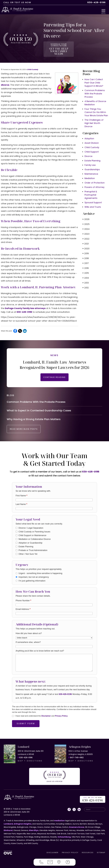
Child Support (92, 147)
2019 (86, 249)
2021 (86, 239)
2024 (86, 224)
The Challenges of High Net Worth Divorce (94, 118)
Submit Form (26, 725)
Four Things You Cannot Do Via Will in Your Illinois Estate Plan (96, 107)
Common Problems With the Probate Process (95, 89)
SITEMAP (101, 852)
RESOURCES (88, 852)
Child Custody (33, 65)
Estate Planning (92, 156)
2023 (86, 229)
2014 (86, 273)
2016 (86, 263)
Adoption (89, 134)
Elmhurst (8, 830)
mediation (59, 820)
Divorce (88, 151)
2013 (86, 278)
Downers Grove (77, 827)
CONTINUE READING (54, 372)
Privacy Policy (61, 717)
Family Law (90, 160)
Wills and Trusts (93, 202)
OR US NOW (93, 799)
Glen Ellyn (34, 830)
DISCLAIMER (53, 852)
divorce (5, 80)
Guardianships (92, 165)
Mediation (90, 173)
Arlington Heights (22, 823)
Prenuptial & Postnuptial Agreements (91, 190)
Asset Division (92, 138)
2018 (86, 253)
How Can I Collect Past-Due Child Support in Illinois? (94, 78)
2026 (86, 214)
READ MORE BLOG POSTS (28, 431)
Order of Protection (95, 178)
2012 (86, 283)
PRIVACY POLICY (70, 852)
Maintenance (91, 169)
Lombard (8, 823)
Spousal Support (93, 198)
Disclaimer (46, 717)
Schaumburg (64, 836)
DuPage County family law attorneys (25, 303)
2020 (86, 244)
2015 (86, 268)
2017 (86, 258)
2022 (86, 234)
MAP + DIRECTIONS (30, 762)
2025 (86, 219)
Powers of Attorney (94, 182)
